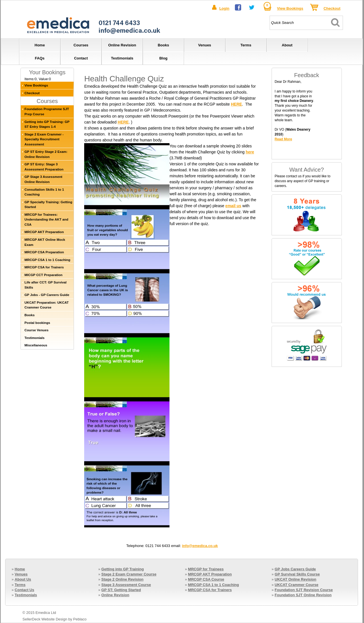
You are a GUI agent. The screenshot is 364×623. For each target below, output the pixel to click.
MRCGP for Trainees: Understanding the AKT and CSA (46, 219)
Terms (246, 45)
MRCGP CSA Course (206, 579)
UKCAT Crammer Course (297, 585)
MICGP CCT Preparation (44, 275)
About (287, 45)
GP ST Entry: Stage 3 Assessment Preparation (44, 167)
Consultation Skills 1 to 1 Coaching (44, 192)
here (250, 152)
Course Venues (36, 330)
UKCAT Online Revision (295, 579)
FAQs (40, 58)
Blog (163, 58)
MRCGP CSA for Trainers (44, 267)
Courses (81, 45)
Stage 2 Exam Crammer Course (129, 574)
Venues (205, 45)
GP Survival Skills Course (297, 574)
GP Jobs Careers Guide (295, 569)
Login (224, 8)
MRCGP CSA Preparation (44, 252)
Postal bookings (37, 323)
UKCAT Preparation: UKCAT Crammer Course (46, 305)
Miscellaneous (36, 345)
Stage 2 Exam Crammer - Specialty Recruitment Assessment (44, 139)
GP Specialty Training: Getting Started (48, 204)
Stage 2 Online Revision (122, 579)
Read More (283, 139)
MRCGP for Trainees (206, 569)
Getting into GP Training (122, 569)
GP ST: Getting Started (121, 590)
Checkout (332, 8)
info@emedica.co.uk (200, 546)
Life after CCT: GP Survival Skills (45, 285)
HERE (236, 104)
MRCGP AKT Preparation (44, 232)
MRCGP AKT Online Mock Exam (45, 242)
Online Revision (122, 45)
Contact (81, 58)
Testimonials (122, 58)
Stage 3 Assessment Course (126, 585)
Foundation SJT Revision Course (304, 590)
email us (233, 206)
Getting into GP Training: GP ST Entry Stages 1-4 (47, 124)
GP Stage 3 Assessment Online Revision (43, 179)
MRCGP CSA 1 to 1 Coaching (47, 260)
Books (164, 45)
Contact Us (25, 590)
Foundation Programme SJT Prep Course (47, 111)
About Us (23, 579)
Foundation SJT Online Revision (303, 595)
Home (40, 45)
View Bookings (290, 8)
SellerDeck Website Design (45, 619)
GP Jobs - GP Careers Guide (47, 295)
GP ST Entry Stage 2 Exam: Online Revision (46, 154)
